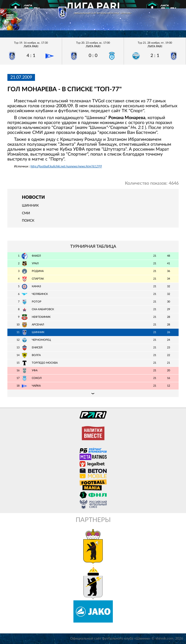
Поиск (28, 221)
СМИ (26, 213)
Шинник (30, 206)
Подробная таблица (93, 393)
